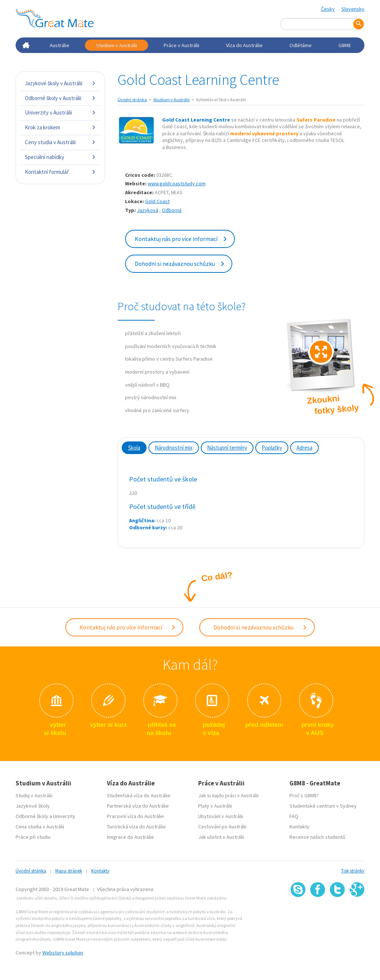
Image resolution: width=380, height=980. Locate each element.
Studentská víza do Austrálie (139, 794)
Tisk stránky (353, 869)
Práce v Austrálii (181, 45)
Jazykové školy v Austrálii (60, 83)
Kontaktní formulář (60, 172)
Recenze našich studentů (317, 835)
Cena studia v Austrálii (40, 825)
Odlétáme (301, 45)
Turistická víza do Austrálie (136, 825)
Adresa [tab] (304, 448)
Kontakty (299, 825)
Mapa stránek (69, 869)
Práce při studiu (33, 835)
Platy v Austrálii (215, 804)
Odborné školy (32, 815)
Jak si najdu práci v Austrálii (228, 794)
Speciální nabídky (60, 157)
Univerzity (64, 815)
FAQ (294, 815)
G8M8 (345, 45)
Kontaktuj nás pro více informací (181, 239)
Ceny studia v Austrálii (60, 142)
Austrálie (60, 45)
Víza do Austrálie (244, 45)
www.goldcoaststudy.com (177, 183)
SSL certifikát (338, 912)
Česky (328, 9)
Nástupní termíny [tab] (227, 448)
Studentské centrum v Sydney (323, 804)
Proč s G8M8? (304, 794)
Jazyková (148, 210)
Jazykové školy (33, 804)
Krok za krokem (60, 127)
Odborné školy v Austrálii (60, 98)
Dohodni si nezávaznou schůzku (180, 264)
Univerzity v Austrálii (60, 112)
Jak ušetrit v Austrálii (221, 835)
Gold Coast (157, 201)
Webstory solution (63, 951)
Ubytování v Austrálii (221, 815)
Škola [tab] (134, 448)
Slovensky (353, 9)
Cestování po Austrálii (222, 825)
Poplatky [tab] (272, 448)
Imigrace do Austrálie (130, 835)
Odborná (172, 210)
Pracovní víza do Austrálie (135, 815)
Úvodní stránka (132, 100)
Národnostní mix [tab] (174, 448)
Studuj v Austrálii (34, 794)
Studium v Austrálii (117, 45)
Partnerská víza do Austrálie (138, 804)
